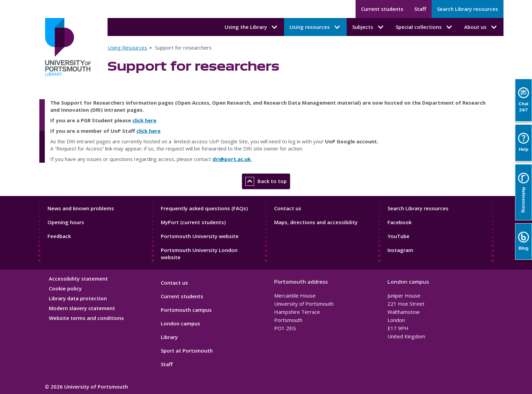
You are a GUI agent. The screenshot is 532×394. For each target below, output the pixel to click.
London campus (180, 323)
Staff (420, 9)
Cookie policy (65, 288)
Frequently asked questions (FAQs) (204, 208)
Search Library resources (468, 9)
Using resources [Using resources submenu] (315, 27)
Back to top (266, 181)
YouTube (398, 236)
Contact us (288, 208)
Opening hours (66, 222)
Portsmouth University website (200, 236)
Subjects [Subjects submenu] (368, 27)
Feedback (59, 236)
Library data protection (78, 298)
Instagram (400, 250)
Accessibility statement (78, 279)
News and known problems (81, 208)
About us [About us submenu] (481, 27)
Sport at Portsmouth (187, 351)
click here (144, 120)
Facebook (400, 222)
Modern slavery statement (82, 308)
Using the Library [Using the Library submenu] (252, 27)
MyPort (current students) (193, 222)
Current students (382, 9)
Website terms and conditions (86, 318)
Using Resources (127, 48)
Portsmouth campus (186, 310)
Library (169, 337)
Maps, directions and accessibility (316, 222)
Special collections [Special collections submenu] (424, 27)
